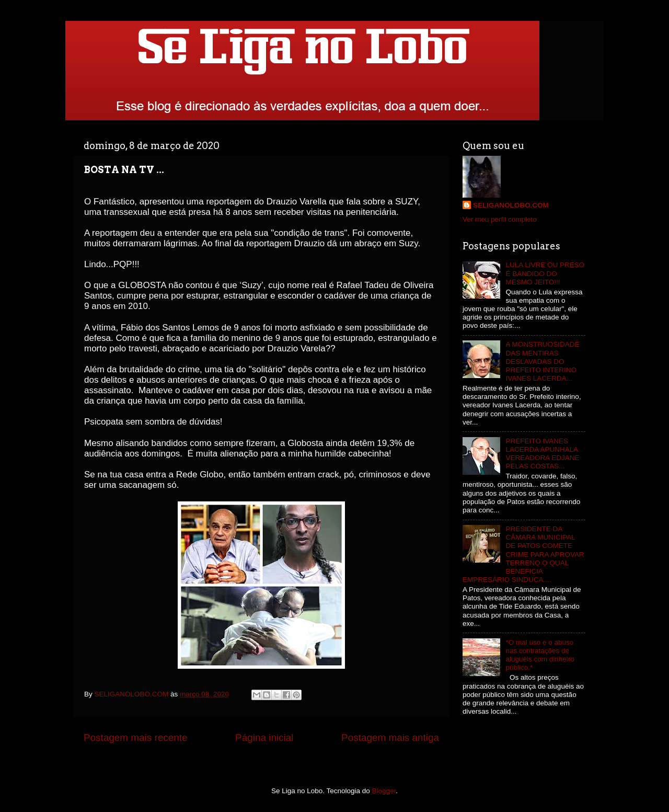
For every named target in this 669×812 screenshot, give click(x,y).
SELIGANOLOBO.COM (511, 205)
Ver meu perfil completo (500, 219)
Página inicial (264, 737)
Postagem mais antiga (390, 737)
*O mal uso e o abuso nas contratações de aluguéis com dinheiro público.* (540, 655)
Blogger (384, 791)
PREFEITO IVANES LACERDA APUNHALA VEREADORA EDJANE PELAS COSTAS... (542, 454)
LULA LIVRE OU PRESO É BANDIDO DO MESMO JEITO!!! (545, 273)
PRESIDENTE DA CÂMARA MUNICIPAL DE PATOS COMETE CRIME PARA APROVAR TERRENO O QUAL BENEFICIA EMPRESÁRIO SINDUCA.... (523, 554)
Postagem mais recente (135, 737)
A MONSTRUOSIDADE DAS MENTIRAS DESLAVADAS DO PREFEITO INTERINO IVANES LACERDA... (542, 361)
